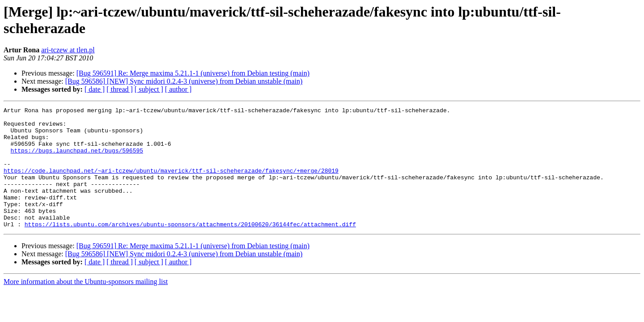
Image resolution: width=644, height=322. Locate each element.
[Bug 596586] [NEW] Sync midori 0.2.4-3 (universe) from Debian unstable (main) (184, 81)
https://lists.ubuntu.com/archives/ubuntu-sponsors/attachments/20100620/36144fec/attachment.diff (190, 248)
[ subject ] (149, 89)
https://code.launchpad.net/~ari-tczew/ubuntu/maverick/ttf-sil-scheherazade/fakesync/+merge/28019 (171, 184)
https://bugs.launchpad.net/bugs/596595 (77, 160)
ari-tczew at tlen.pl (68, 50)
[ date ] (95, 89)
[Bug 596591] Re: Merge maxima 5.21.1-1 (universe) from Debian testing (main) (193, 73)
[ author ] (178, 89)
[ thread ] (120, 89)
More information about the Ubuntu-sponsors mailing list (86, 306)
